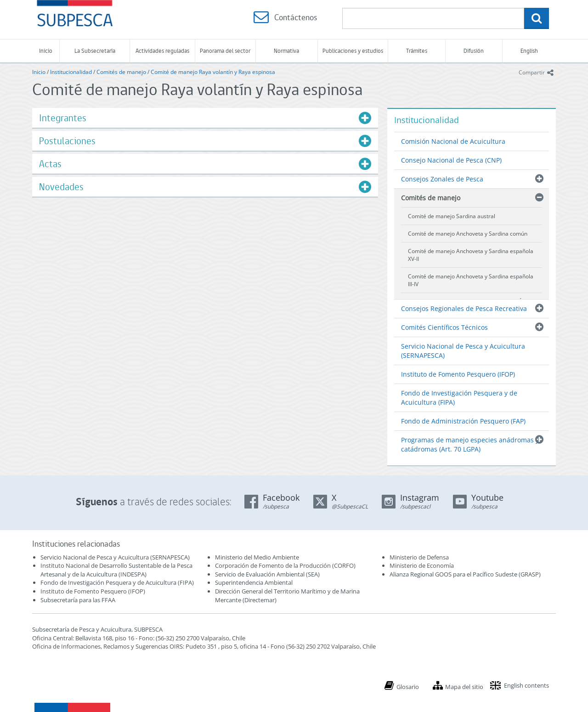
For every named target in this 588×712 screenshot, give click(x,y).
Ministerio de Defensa (419, 557)
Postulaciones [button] (67, 141)
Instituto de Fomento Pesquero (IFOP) (458, 374)
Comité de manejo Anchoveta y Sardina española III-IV (471, 280)
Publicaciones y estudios (353, 51)
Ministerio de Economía (422, 565)
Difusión (474, 51)
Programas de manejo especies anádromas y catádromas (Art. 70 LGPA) (470, 444)
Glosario (408, 687)
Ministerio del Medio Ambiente (257, 557)
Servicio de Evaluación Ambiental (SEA (266, 574)
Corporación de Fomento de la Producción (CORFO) (285, 565)
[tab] (205, 118)
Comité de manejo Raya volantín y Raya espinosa (213, 72)
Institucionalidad (71, 72)
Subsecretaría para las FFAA (78, 600)
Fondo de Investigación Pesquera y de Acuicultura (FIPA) (459, 398)
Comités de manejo (121, 72)
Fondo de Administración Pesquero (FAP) (463, 421)
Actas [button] (50, 164)
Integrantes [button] (63, 118)
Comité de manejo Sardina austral (452, 216)
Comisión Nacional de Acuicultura (453, 141)
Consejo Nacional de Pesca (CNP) (451, 160)
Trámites (417, 51)
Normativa (286, 51)
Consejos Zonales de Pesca (442, 179)
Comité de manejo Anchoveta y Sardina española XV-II (471, 255)
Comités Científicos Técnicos (444, 327)
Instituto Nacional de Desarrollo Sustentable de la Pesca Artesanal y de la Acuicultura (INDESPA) (116, 570)
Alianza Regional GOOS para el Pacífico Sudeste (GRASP (464, 574)
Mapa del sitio (464, 687)
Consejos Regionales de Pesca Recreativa (464, 308)
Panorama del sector (225, 51)
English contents (526, 685)
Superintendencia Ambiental (254, 582)
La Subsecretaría (95, 51)
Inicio (46, 51)
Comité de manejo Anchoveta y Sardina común (468, 234)
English (529, 51)
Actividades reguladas (162, 51)
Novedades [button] (61, 187)
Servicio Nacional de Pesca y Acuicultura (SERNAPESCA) (463, 351)
